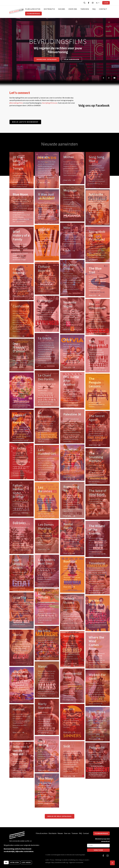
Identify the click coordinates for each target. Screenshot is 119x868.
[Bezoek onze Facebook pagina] (89, 3)
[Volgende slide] (109, 78)
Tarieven (85, 9)
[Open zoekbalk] (84, 3)
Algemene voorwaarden (76, 862)
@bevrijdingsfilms (16, 103)
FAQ (94, 9)
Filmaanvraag (33, 14)
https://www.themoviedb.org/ (60, 862)
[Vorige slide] (103, 78)
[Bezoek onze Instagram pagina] (93, 3)
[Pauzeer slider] (114, 78)
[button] (112, 863)
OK (6, 862)
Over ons (73, 9)
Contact (103, 9)
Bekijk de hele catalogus (60, 816)
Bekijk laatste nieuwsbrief (25, 122)
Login (106, 3)
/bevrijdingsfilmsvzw (49, 103)
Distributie (49, 9)
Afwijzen (15, 862)
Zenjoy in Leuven (84, 860)
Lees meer (26, 862)
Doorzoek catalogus (47, 59)
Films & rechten (33, 9)
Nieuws (62, 9)
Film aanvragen (72, 59)
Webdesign (58, 860)
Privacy (52, 860)
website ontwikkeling (69, 860)
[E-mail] (98, 846)
